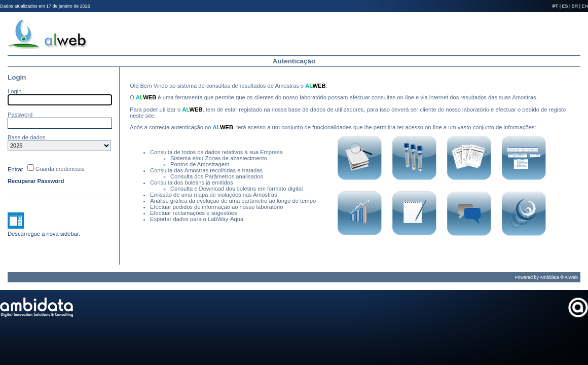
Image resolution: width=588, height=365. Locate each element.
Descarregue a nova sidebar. (44, 234)
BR (575, 6)
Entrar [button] (15, 169)
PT (555, 6)
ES (565, 6)
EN (585, 6)
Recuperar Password (36, 181)
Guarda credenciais (60, 169)
